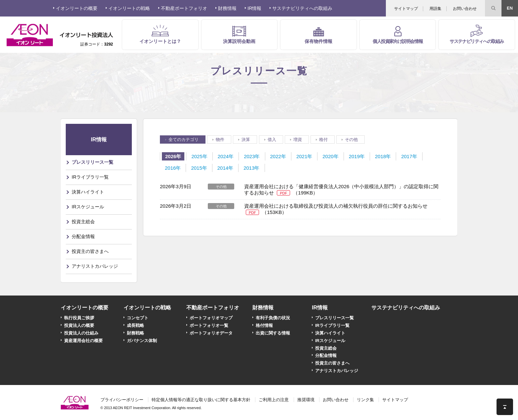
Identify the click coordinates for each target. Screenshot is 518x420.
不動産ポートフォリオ (213, 308)
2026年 (173, 156)
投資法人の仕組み (81, 333)
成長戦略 (135, 325)
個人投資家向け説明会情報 (398, 41)
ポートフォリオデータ (211, 333)
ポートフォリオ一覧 (209, 325)
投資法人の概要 (79, 325)
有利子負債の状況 (273, 318)
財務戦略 (135, 333)
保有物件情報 (318, 41)
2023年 (252, 156)
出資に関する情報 (273, 333)
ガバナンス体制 (142, 341)
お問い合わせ (465, 9)
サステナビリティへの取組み (477, 41)
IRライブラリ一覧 (90, 177)
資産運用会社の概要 (83, 341)
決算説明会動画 (239, 41)
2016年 (173, 168)
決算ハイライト (88, 192)
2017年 (409, 156)
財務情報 (263, 308)
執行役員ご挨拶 (79, 318)
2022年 (278, 156)
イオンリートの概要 (85, 308)
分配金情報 (83, 236)
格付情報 (264, 325)
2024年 (226, 156)
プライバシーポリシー (122, 400)
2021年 (304, 156)
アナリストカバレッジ (95, 266)
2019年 (357, 156)
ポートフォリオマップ (211, 318)
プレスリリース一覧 (92, 162)
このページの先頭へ (505, 407)
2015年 (199, 168)
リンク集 (365, 400)
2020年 (330, 156)
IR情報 (320, 308)
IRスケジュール (88, 207)
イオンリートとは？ (160, 41)
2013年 (251, 168)
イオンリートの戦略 (147, 308)
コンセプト (138, 318)
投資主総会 (83, 222)
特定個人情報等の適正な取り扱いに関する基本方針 (201, 400)
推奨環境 (306, 400)
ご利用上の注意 (274, 400)
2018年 (383, 156)
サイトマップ (406, 9)
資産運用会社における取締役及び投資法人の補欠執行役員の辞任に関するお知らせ (336, 206)
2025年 (199, 156)
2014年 (225, 168)
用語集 (435, 9)
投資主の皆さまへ (90, 251)
